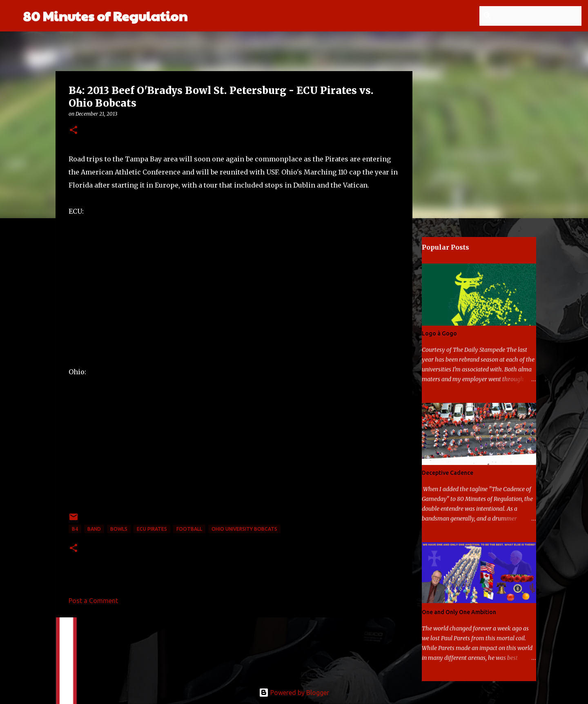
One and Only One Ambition (459, 612)
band (94, 529)
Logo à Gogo (439, 333)
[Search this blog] (539, 16)
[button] (73, 131)
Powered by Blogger (294, 693)
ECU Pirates (152, 529)
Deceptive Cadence (448, 473)
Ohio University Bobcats (244, 529)
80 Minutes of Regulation (105, 16)
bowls (119, 529)
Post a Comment (93, 601)
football (189, 529)
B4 (75, 529)
